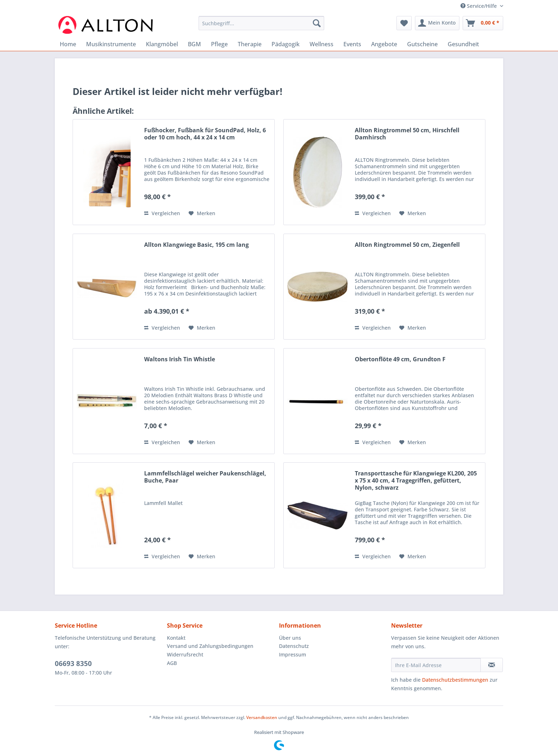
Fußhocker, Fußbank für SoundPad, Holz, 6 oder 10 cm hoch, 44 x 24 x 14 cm (205, 134)
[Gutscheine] (422, 44)
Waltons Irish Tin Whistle (180, 359)
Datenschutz (294, 646)
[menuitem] (261, 26)
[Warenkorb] (483, 23)
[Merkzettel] (404, 23)
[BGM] (194, 44)
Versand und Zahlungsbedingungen (210, 646)
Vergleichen (162, 213)
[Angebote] (384, 44)
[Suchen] (317, 23)
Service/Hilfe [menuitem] (479, 6)
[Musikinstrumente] (111, 44)
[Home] (68, 44)
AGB (172, 663)
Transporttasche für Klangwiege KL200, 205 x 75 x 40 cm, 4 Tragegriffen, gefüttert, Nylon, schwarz (416, 481)
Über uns (290, 638)
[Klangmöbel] (162, 44)
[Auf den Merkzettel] (202, 213)
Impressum (293, 654)
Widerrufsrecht (185, 654)
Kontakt (176, 638)
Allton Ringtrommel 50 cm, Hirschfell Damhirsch (407, 134)
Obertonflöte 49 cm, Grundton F (400, 359)
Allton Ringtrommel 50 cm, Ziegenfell (407, 245)
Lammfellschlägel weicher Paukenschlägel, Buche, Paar (205, 477)
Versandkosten (262, 717)
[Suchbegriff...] (261, 23)
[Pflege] (219, 44)
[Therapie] (250, 44)
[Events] (352, 44)
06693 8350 (73, 664)
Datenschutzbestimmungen (455, 680)
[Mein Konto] (437, 23)
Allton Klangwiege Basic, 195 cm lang (196, 245)
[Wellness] (322, 44)
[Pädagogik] (286, 44)
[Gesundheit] (463, 44)
